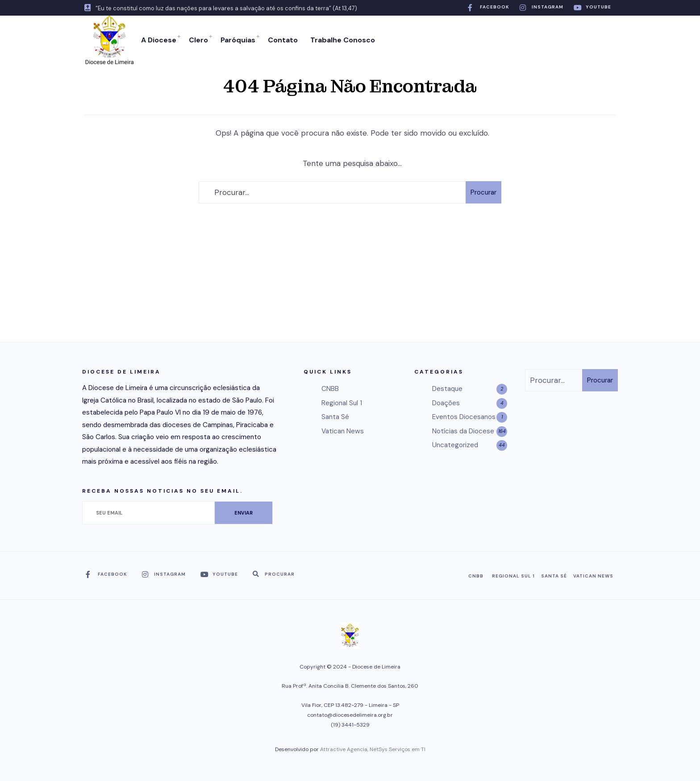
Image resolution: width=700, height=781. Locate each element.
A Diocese (159, 40)
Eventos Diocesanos (464, 417)
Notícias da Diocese (463, 431)
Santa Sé (335, 417)
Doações (446, 403)
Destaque (447, 389)
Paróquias (238, 40)
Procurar (483, 192)
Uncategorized (455, 445)
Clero (198, 40)
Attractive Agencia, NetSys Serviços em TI (373, 749)
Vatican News (343, 431)
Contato (283, 40)
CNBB (330, 389)
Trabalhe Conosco (343, 40)
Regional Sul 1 (342, 403)
